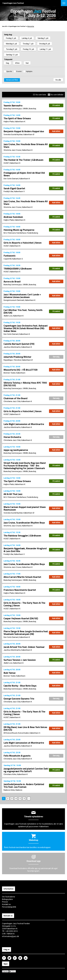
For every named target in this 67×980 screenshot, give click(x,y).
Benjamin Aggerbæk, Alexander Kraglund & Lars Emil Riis (25, 550)
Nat (27, 63)
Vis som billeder (56, 95)
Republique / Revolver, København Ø (18, 360)
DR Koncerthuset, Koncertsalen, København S (22, 733)
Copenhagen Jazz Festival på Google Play (13, 971)
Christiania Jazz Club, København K (18, 401)
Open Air (9, 71)
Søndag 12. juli (12, 55)
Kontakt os (6, 904)
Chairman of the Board (15, 398)
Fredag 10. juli (28, 49)
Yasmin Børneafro (13, 105)
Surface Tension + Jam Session (20, 660)
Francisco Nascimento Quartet (20, 590)
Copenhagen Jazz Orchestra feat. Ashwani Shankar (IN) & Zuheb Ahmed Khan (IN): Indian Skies (26, 328)
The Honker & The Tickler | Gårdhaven (23, 160)
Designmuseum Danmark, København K (20, 300)
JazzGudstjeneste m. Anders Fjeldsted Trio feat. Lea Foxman (24, 785)
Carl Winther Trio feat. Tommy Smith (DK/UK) (23, 311)
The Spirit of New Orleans (17, 118)
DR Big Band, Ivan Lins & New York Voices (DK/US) (25, 728)
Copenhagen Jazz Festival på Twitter (9, 958)
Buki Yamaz (10, 673)
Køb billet (56, 131)
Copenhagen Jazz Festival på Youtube (26, 958)
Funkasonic (10, 256)
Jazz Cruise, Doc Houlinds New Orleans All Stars (26, 146)
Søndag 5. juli (43, 38)
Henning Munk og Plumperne (19, 230)
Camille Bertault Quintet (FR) (19, 344)
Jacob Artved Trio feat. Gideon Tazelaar (24, 647)
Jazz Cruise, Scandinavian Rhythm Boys (24, 523)
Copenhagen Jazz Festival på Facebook (4, 958)
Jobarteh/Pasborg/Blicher (17, 357)
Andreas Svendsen (13, 217)
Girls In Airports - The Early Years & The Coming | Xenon (24, 604)
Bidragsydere (7, 899)
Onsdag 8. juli (45, 44)
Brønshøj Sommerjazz (13, 109)
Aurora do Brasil (12, 281)
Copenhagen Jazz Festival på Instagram (20, 958)
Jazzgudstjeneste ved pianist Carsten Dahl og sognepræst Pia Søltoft (26, 770)
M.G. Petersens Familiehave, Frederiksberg (21, 233)
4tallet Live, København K (14, 316)
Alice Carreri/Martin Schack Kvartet (22, 577)
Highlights (29, 71)
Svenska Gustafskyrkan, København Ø (19, 134)
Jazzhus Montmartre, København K (18, 347)
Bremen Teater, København (14, 373)
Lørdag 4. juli (27, 38)
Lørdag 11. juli (45, 49)
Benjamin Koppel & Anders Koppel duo (24, 131)
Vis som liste (39, 95)
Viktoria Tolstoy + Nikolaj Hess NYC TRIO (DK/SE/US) (25, 384)
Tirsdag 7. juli (28, 44)
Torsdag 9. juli (12, 49)
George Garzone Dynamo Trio (19, 699)
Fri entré (19, 71)
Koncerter (31, 26)
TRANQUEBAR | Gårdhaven (18, 269)
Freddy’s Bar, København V (14, 191)
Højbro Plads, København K (14, 122)
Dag (7, 63)
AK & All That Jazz (13, 494)
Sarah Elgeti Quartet (14, 188)
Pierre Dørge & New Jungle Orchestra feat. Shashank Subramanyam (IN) (26, 633)
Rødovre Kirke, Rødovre (13, 790)
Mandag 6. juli (11, 44)
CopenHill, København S (13, 259)
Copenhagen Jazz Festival (17, 26)
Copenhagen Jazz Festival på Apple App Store (5, 971)
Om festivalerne (9, 897)
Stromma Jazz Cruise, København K (18, 150)
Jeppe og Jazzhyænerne (16, 450)
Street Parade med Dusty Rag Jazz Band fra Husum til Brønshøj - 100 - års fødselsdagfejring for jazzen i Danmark (25, 466)
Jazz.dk (4, 26)
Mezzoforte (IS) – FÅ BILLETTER (21, 370)
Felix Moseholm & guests (17, 756)
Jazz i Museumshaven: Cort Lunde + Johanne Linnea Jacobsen (22, 296)
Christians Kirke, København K (16, 774)
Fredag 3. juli (11, 38)
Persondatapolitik (9, 907)
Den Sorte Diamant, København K (17, 179)
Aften (17, 63)
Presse (5, 902)
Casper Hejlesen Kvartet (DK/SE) (21, 618)
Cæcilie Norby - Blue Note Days (20, 686)
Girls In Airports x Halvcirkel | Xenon (23, 243)
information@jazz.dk (10, 936)
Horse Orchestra (12, 437)
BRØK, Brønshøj (30, 109)
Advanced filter (12, 80)
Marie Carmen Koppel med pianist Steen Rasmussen (25, 508)
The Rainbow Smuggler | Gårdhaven (22, 535)
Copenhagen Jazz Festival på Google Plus (15, 958)
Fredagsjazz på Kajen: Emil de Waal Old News (24, 174)
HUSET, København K (12, 163)
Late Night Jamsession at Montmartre (24, 424)
